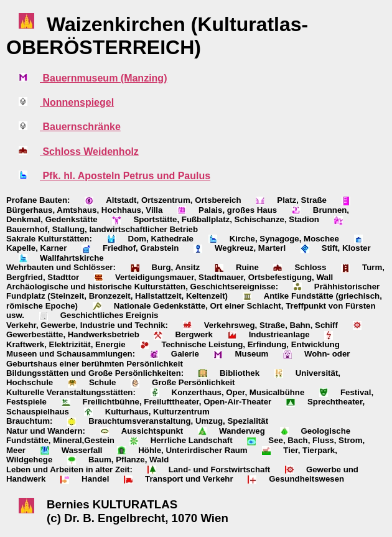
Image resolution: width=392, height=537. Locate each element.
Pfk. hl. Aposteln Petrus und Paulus (125, 176)
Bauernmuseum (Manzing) (103, 78)
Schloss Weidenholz (89, 152)
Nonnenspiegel (77, 102)
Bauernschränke (80, 127)
